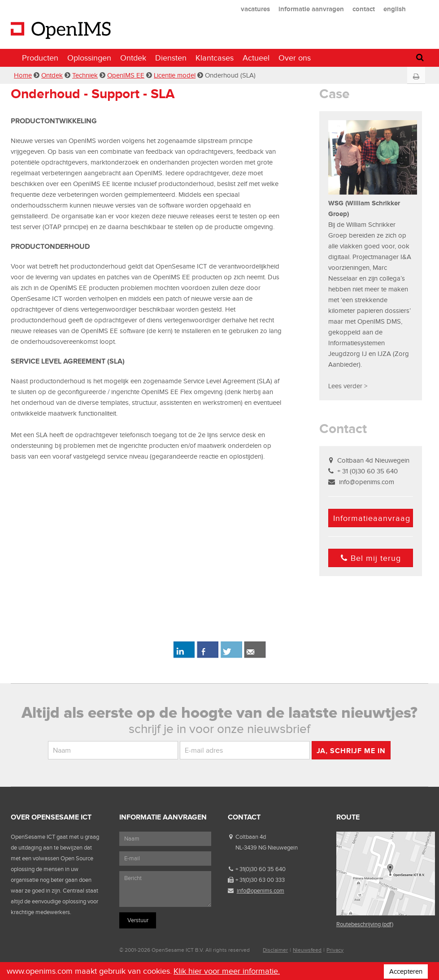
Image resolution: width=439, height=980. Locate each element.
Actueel (256, 58)
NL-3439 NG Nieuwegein (267, 848)
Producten (40, 58)
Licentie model (175, 75)
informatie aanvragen (311, 9)
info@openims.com (367, 482)
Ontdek (133, 58)
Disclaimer (275, 950)
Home (23, 75)
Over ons (295, 58)
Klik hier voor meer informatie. (227, 971)
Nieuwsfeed (307, 950)
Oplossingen (89, 58)
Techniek (85, 75)
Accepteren (406, 971)
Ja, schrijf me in (351, 751)
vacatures (255, 9)
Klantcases (215, 58)
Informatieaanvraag (372, 518)
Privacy (335, 950)
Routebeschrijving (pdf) (365, 924)
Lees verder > (348, 386)
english (395, 9)
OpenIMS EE (126, 75)
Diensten (171, 58)
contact (364, 9)
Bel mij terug (371, 558)
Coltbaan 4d (251, 837)
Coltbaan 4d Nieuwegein (373, 460)
